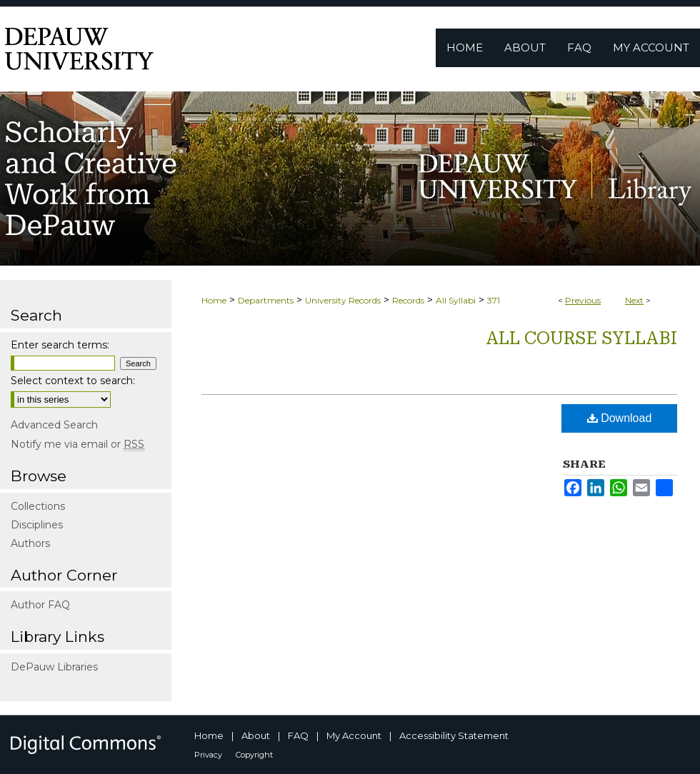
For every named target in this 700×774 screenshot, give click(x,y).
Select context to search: (73, 381)
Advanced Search (54, 425)
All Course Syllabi (581, 338)
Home (214, 300)
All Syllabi (456, 300)
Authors (30, 543)
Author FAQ (40, 605)
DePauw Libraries (54, 667)
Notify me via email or (77, 444)
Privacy (208, 755)
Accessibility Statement (454, 735)
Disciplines (37, 525)
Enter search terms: (60, 345)
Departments (266, 300)
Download (620, 418)
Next (634, 300)
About (256, 735)
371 (494, 300)
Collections (38, 506)
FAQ (298, 735)
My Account (354, 735)
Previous (583, 300)
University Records (343, 300)
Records (408, 300)
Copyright (254, 755)
